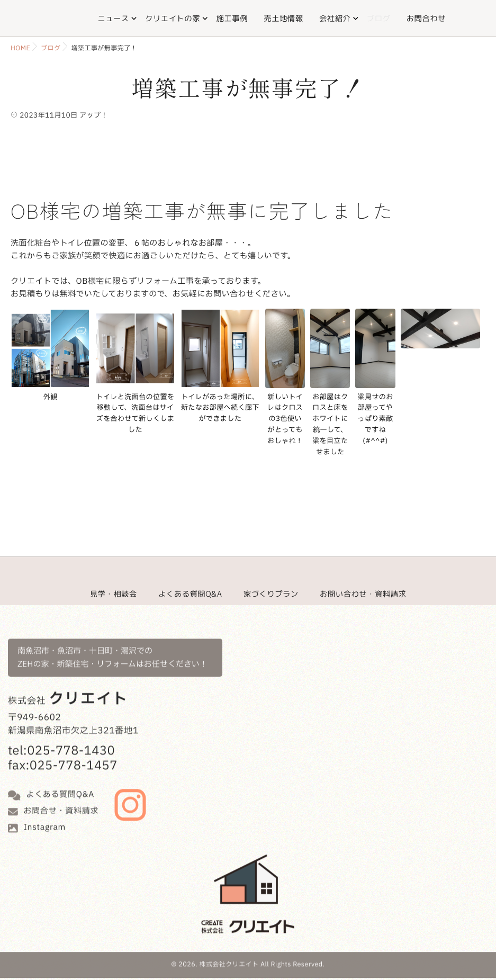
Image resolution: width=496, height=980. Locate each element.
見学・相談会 (114, 594)
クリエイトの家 (173, 19)
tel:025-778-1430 (61, 738)
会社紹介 (335, 19)
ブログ (379, 19)
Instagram (45, 813)
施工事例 (232, 19)
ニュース (113, 19)
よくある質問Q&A (190, 594)
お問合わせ (426, 19)
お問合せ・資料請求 (61, 797)
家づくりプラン (271, 594)
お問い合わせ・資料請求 (363, 594)
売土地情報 (283, 19)
